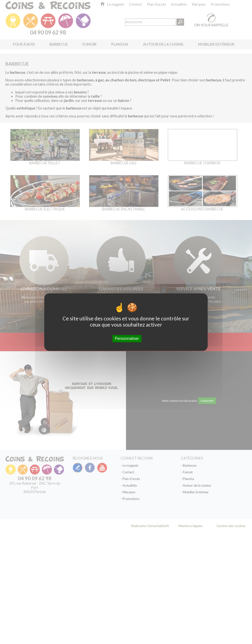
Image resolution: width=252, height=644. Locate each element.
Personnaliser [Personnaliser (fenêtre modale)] (127, 339)
